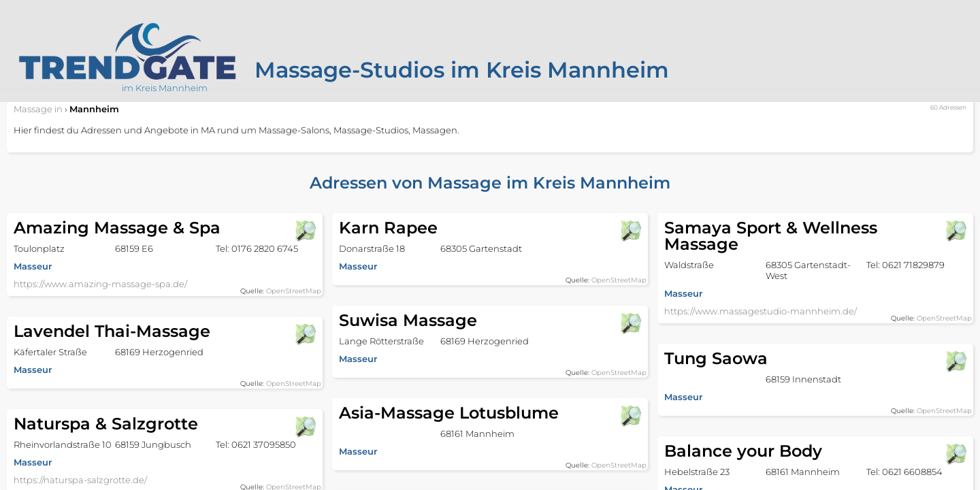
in (38, 109)
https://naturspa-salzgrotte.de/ (80, 480)
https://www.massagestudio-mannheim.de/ (761, 311)
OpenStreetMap (294, 291)
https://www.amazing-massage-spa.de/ (100, 284)
